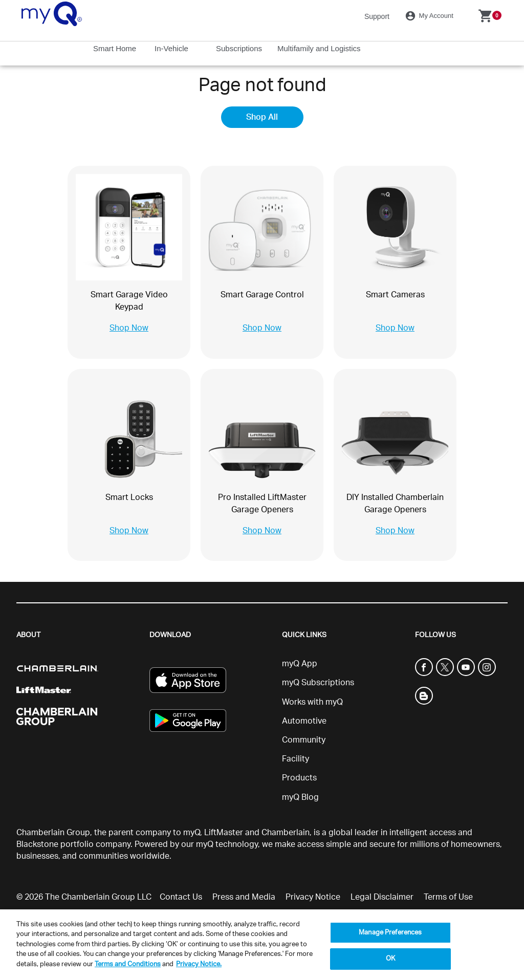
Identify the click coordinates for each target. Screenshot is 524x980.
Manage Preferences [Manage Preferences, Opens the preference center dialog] (390, 933)
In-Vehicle (172, 48)
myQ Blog (300, 797)
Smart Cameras (395, 295)
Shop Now (129, 328)
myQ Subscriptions (318, 683)
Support (377, 16)
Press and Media (244, 897)
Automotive (304, 721)
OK (390, 959)
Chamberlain (286, 833)
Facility (296, 759)
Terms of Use (448, 897)
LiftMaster (224, 833)
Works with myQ (312, 702)
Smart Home (116, 48)
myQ (192, 833)
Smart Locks (129, 497)
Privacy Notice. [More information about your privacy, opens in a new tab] (199, 964)
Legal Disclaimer (382, 897)
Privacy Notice (313, 897)
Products (299, 778)
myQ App (300, 664)
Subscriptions (240, 48)
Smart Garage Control (262, 295)
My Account (431, 16)
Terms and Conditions (128, 964)
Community (304, 740)
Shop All (262, 117)
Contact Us (181, 897)
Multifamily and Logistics (320, 48)
